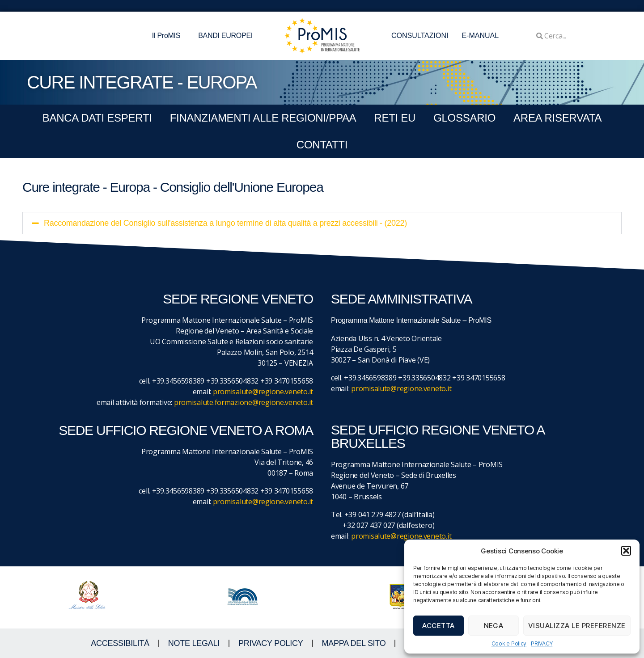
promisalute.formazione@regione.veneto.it (244, 402)
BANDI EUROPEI (225, 36)
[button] (626, 551)
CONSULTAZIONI (420, 36)
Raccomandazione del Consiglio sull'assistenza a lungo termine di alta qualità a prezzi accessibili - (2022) (225, 223)
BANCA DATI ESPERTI (97, 118)
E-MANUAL (480, 36)
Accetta (439, 626)
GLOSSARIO (464, 118)
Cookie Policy (509, 643)
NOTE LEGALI (194, 643)
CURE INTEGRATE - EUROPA (142, 82)
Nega (494, 626)
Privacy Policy (271, 643)
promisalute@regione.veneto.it (263, 392)
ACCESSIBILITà (120, 643)
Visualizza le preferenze (577, 626)
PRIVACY (542, 643)
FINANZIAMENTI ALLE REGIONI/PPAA (263, 118)
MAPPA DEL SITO (354, 643)
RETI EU (395, 118)
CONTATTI (322, 145)
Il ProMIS (168, 36)
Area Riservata (557, 118)
